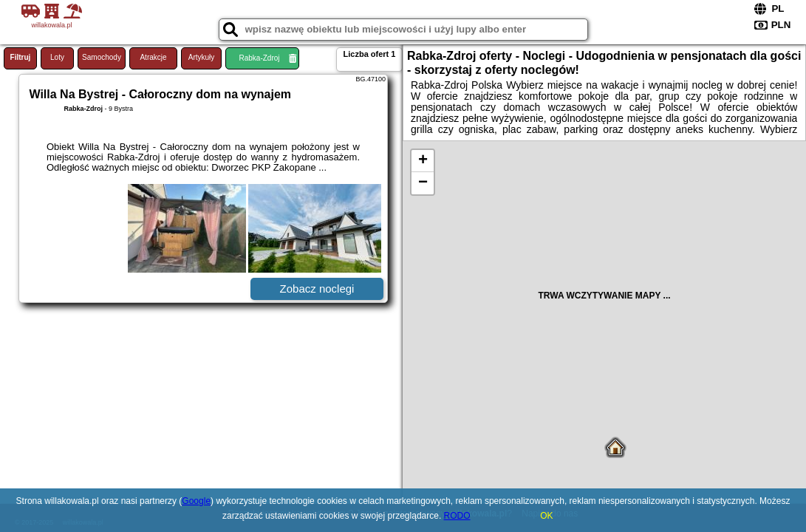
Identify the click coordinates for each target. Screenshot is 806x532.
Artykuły (202, 57)
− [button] (423, 183)
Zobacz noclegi (317, 289)
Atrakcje (153, 57)
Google (196, 501)
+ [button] (423, 161)
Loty (57, 57)
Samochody (102, 57)
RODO (457, 516)
